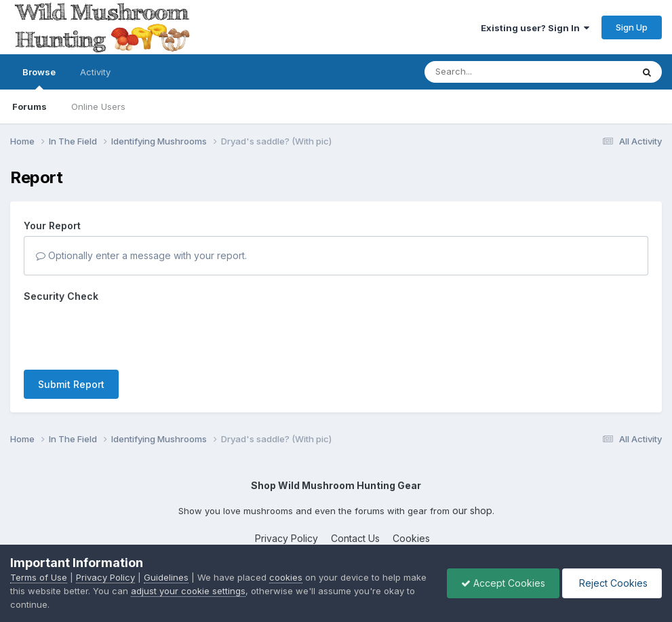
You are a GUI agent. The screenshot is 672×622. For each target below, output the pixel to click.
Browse (39, 78)
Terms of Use (39, 577)
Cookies (411, 538)
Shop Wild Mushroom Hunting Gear (336, 485)
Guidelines (166, 577)
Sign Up (632, 27)
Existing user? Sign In (535, 28)
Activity (95, 72)
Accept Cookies (503, 583)
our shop (472, 510)
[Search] (491, 72)
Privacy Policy (286, 538)
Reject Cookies (612, 583)
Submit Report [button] (71, 384)
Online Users (98, 106)
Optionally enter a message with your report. (141, 255)
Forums (29, 106)
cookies (286, 577)
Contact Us (355, 538)
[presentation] (127, 333)
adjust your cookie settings (188, 591)
